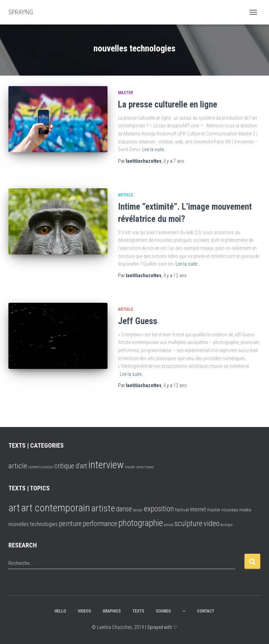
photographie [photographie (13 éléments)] (141, 523)
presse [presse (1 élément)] (169, 525)
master (126, 93)
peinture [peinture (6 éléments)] (70, 524)
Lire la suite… (154, 149)
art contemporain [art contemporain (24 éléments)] (56, 508)
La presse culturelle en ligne (168, 104)
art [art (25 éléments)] (14, 508)
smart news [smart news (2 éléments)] (145, 467)
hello (60, 611)
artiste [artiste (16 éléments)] (103, 508)
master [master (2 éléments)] (130, 467)
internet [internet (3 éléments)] (198, 509)
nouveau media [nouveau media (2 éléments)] (236, 510)
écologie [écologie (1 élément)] (227, 525)
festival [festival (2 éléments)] (182, 510)
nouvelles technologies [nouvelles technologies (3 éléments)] (33, 524)
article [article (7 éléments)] (18, 466)
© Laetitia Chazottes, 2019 (118, 627)
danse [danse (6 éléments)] (124, 509)
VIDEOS (84, 611)
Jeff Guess (138, 321)
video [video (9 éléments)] (212, 523)
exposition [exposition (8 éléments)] (159, 509)
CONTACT (206, 611)
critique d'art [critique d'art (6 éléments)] (71, 466)
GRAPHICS (112, 611)
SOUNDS (163, 611)
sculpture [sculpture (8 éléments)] (188, 523)
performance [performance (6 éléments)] (100, 524)
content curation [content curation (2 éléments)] (41, 467)
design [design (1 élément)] (138, 510)
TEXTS (138, 611)
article (126, 195)
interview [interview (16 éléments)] (106, 465)
